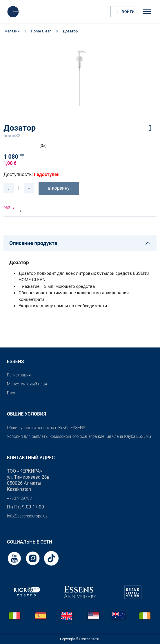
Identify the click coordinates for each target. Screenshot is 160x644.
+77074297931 (20, 498)
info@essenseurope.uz (27, 516)
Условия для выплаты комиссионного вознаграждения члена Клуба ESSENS (79, 436)
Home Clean (41, 31)
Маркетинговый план (27, 384)
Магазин (12, 31)
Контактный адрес (31, 458)
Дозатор (70, 31)
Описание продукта (33, 243)
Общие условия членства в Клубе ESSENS (46, 428)
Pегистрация (19, 375)
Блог (11, 393)
